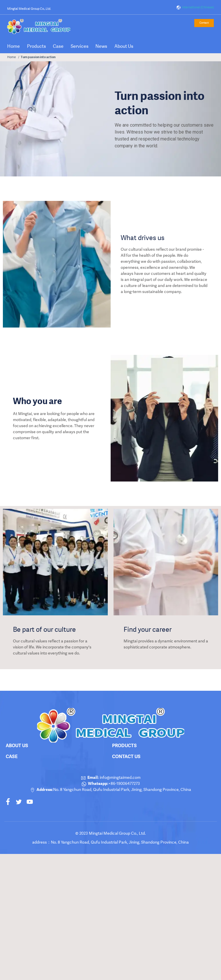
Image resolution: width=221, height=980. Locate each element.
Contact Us (126, 756)
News (101, 46)
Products (36, 46)
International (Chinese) (195, 7)
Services (80, 46)
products (124, 745)
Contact (204, 23)
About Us (124, 46)
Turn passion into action (38, 57)
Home (14, 46)
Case (58, 46)
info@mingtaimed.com (120, 777)
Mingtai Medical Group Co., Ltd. (29, 9)
